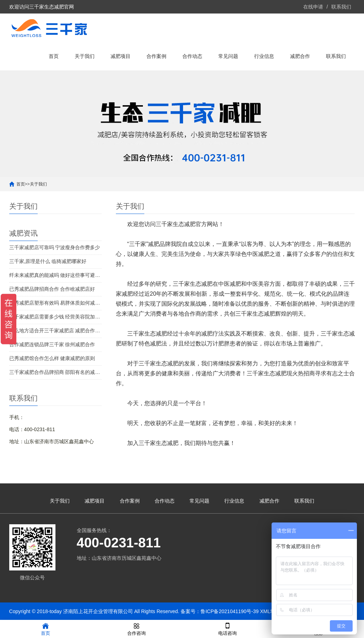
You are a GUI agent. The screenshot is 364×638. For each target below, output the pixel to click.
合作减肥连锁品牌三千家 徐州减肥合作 (52, 344)
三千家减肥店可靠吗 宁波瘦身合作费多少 (55, 247)
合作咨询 (136, 629)
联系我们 (341, 7)
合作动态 (192, 56)
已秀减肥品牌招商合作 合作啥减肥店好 (52, 289)
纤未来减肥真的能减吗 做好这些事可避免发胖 (55, 275)
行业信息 (264, 56)
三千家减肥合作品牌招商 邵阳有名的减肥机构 (55, 372)
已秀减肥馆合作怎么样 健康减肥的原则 (52, 358)
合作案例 (156, 56)
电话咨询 (227, 629)
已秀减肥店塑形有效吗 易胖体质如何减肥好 (55, 303)
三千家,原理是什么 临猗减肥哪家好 (48, 261)
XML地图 (270, 611)
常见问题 (228, 56)
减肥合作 (300, 56)
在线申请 (313, 7)
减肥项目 (121, 56)
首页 (54, 56)
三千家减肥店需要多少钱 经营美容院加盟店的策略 (55, 317)
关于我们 (85, 56)
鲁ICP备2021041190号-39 (229, 611)
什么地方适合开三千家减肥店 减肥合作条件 (55, 331)
